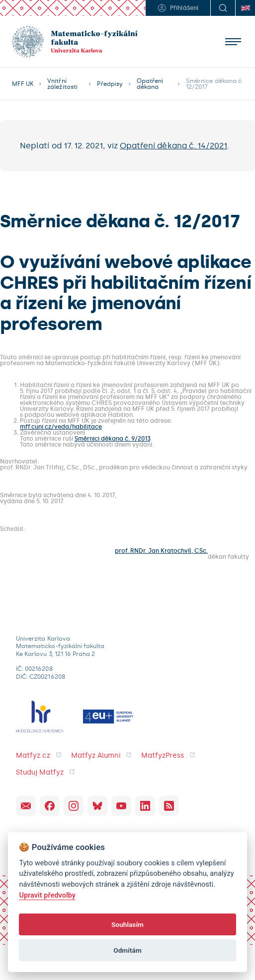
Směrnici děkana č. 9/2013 (112, 439)
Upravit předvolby (47, 895)
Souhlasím (127, 924)
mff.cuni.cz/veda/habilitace (61, 427)
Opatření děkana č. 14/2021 (174, 146)
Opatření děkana (150, 84)
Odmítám (127, 950)
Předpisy (110, 84)
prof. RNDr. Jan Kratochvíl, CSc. (161, 551)
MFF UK (23, 84)
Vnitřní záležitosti (62, 84)
